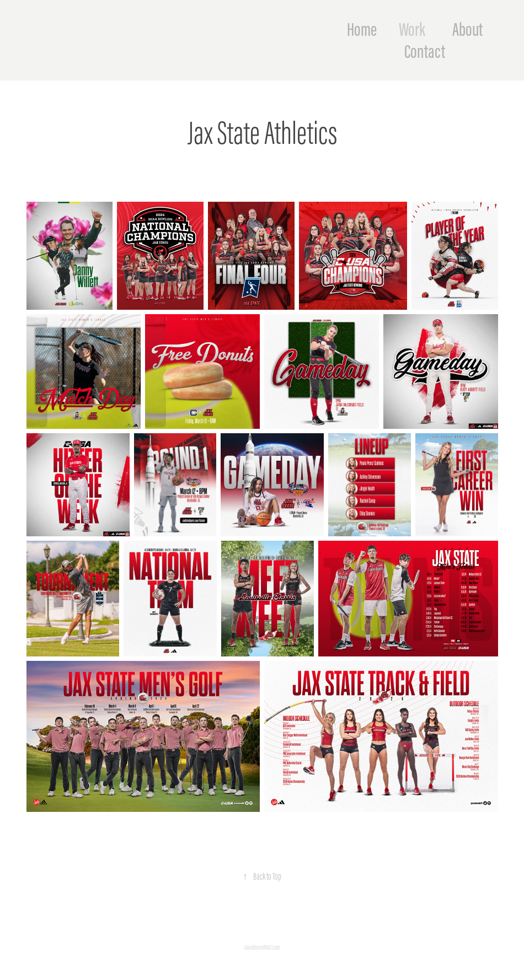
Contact (425, 51)
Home (362, 29)
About (467, 29)
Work (412, 29)
